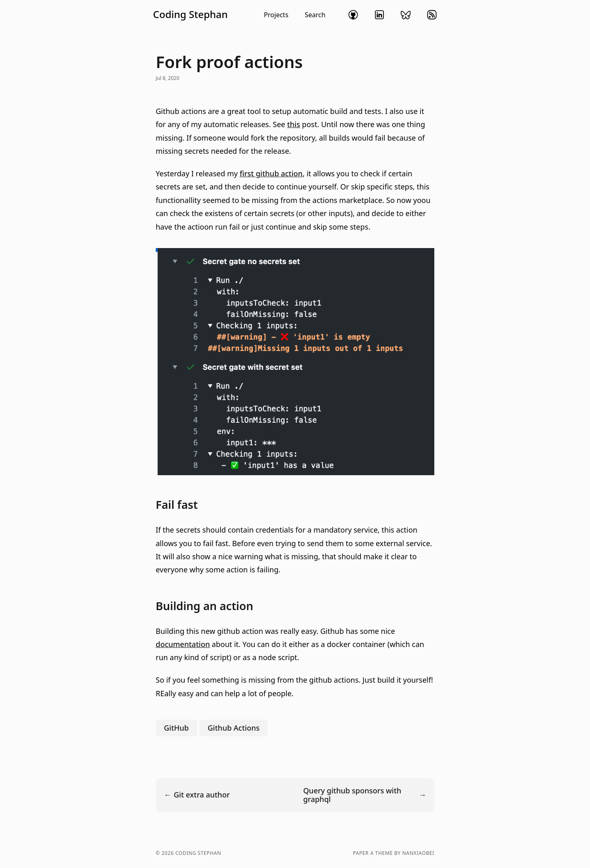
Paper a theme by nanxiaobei (394, 853)
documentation (183, 644)
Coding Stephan (191, 14)
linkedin (379, 15)
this (294, 124)
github (353, 15)
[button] (239, 15)
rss (432, 15)
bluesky (406, 15)
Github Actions (234, 728)
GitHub (176, 728)
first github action (271, 173)
